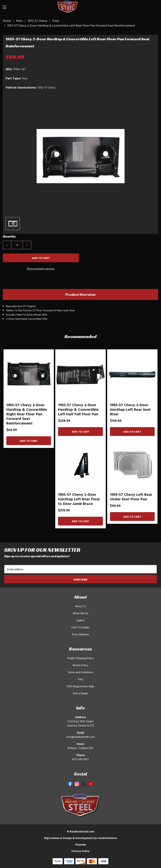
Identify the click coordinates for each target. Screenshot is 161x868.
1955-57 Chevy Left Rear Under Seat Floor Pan (131, 497)
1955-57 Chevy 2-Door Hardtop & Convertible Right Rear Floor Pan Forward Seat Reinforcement (27, 414)
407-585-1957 (80, 759)
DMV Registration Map (80, 686)
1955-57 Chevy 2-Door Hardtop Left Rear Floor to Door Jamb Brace (79, 499)
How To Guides (81, 627)
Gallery (81, 620)
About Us (81, 606)
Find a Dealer (80, 693)
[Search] (138, 7)
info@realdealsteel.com (81, 737)
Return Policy (81, 665)
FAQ (81, 679)
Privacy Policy (80, 851)
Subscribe (80, 579)
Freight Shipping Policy (81, 658)
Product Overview (80, 294)
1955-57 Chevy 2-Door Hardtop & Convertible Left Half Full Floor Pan (78, 409)
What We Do (81, 613)
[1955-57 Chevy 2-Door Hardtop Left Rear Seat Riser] (132, 375)
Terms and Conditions (80, 672)
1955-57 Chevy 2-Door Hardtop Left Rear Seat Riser (130, 409)
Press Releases (80, 634)
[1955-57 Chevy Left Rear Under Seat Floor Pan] (132, 464)
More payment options (41, 269)
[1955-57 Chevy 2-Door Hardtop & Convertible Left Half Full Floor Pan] (80, 375)
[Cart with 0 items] (152, 7)
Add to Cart (29, 441)
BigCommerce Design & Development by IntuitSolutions (81, 838)
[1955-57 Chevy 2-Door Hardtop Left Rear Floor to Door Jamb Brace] (80, 464)
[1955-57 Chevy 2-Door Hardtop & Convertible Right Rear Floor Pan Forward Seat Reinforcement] (29, 375)
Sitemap (80, 844)
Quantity (9, 236)
